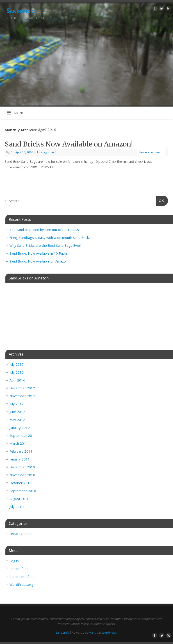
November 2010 (22, 475)
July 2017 (17, 364)
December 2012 (22, 388)
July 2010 (17, 507)
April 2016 (17, 380)
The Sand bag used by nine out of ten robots (44, 230)
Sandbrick (20, 11)
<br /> (87, 312)
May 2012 (17, 420)
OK (160, 200)
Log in (14, 561)
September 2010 (23, 491)
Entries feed (19, 569)
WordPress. (110, 632)
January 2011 (20, 459)
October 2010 (20, 483)
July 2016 (17, 372)
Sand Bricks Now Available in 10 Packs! (39, 253)
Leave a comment (151, 152)
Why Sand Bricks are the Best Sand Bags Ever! (45, 245)
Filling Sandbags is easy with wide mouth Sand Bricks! (50, 237)
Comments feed (22, 577)
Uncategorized (46, 152)
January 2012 (20, 428)
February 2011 (21, 451)
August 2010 (19, 499)
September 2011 (23, 435)
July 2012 (17, 404)
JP (11, 152)
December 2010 (22, 467)
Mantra (93, 632)
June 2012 (17, 412)
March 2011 (19, 443)
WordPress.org (21, 584)
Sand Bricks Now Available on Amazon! (69, 144)
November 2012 (22, 396)
